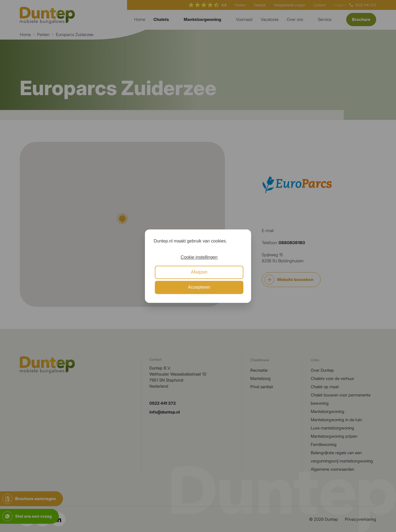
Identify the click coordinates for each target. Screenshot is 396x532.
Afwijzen (199, 272)
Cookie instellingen (199, 257)
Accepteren (199, 287)
